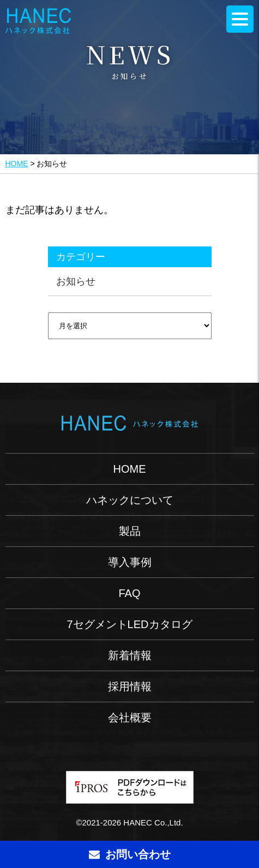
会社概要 (130, 718)
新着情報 (130, 655)
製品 (130, 531)
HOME (17, 164)
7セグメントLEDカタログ (129, 624)
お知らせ (76, 281)
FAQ (129, 593)
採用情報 (130, 686)
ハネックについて (130, 500)
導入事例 (130, 562)
